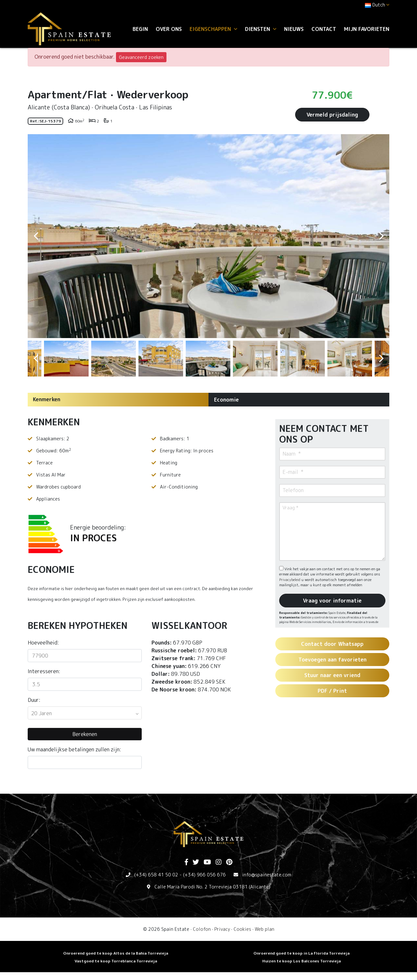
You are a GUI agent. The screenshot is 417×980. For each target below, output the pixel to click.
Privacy (222, 929)
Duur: (34, 700)
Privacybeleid (290, 580)
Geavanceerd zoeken (141, 57)
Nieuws (294, 29)
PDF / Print (332, 691)
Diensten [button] (261, 29)
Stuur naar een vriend (332, 675)
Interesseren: (44, 671)
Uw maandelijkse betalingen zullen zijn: (74, 749)
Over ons (169, 29)
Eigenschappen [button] (213, 29)
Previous (36, 236)
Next (381, 236)
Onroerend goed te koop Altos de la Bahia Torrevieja (116, 953)
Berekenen (85, 734)
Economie (226, 400)
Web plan (265, 929)
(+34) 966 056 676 (204, 875)
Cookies (242, 929)
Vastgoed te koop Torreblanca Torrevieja (116, 961)
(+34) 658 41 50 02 (156, 875)
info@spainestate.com (267, 875)
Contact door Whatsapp (332, 644)
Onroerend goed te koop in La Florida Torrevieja (302, 953)
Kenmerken (47, 399)
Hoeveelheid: (43, 643)
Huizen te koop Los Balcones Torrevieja (302, 961)
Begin (140, 29)
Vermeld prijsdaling (332, 115)
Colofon (202, 929)
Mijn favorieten (367, 29)
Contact (324, 29)
